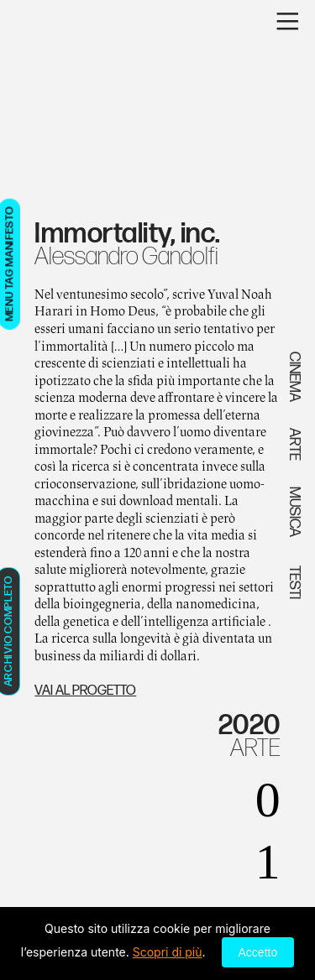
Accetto (258, 952)
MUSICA (294, 512)
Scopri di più (168, 952)
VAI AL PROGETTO (85, 691)
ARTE (255, 748)
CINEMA (294, 377)
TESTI (294, 581)
